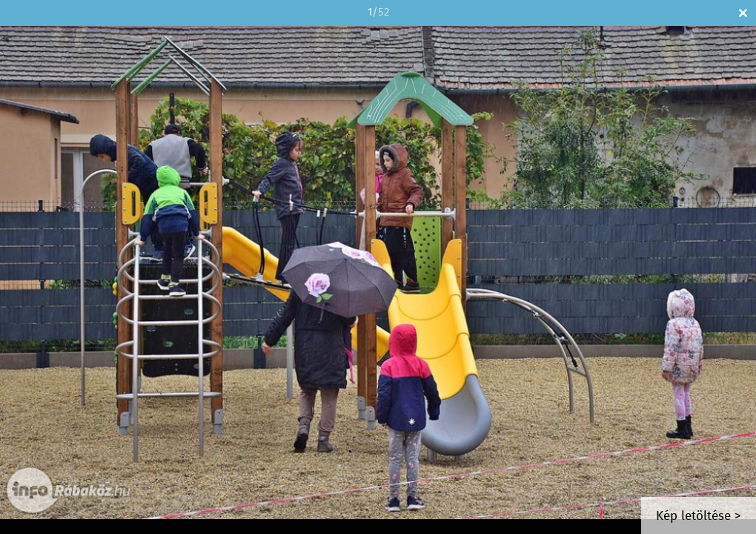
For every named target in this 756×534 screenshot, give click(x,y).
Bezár (743, 13)
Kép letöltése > (699, 517)
